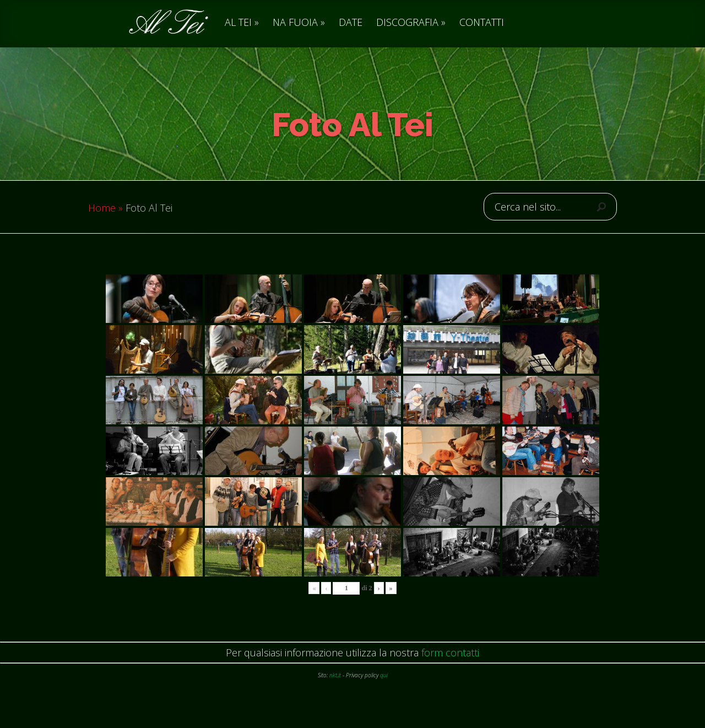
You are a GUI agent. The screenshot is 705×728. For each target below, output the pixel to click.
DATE (351, 23)
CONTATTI (482, 23)
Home (102, 230)
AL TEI (238, 23)
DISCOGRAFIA (407, 23)
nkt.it (335, 697)
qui (384, 697)
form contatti (450, 675)
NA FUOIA (295, 23)
